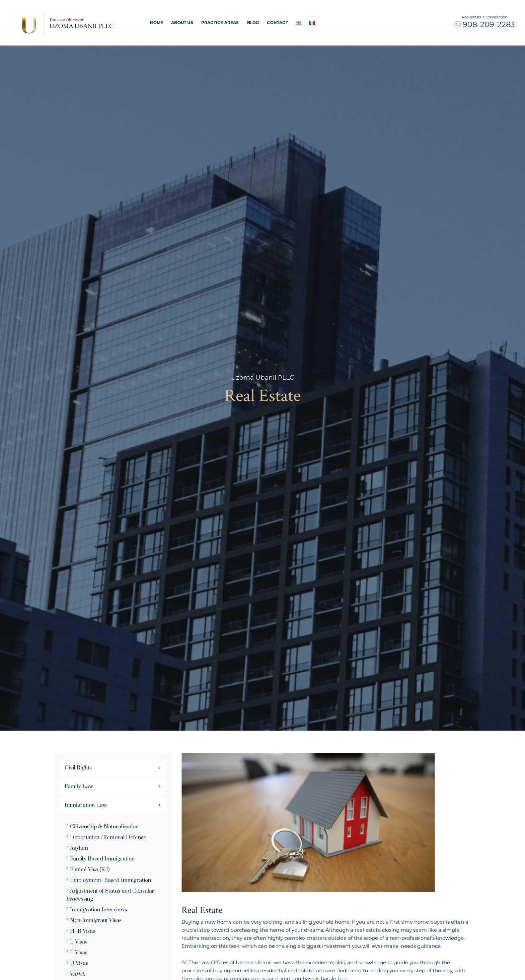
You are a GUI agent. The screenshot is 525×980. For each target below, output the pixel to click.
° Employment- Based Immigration (109, 880)
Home (156, 23)
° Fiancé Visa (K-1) (88, 870)
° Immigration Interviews (97, 910)
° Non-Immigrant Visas (94, 920)
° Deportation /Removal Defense (106, 837)
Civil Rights (78, 768)
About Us (182, 23)
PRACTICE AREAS (220, 23)
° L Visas (77, 942)
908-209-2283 (485, 24)
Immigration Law (86, 805)
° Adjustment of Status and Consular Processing (110, 895)
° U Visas (77, 963)
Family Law (79, 786)
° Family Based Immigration (100, 859)
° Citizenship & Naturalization (102, 827)
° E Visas (77, 953)
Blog (253, 23)
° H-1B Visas (81, 931)
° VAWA (76, 974)
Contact (277, 23)
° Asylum (77, 848)
